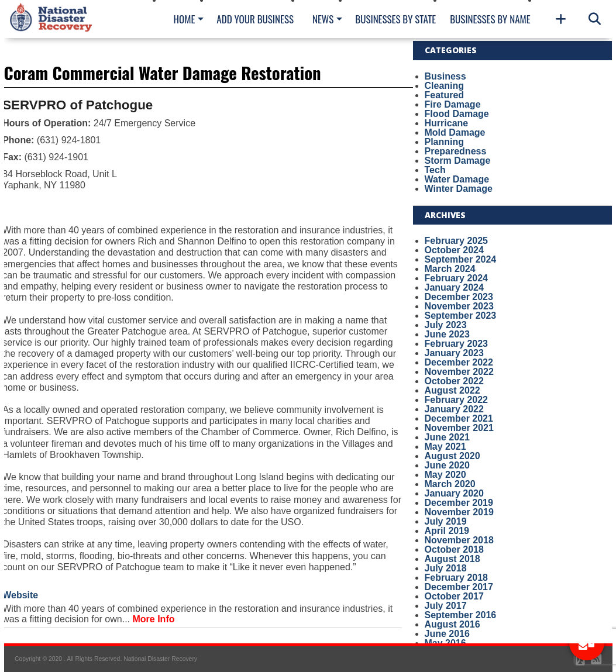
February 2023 (457, 344)
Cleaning (445, 86)
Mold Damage (455, 132)
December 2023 (459, 297)
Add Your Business (255, 19)
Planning (445, 142)
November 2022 (459, 372)
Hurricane (447, 123)
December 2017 (459, 587)
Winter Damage (459, 189)
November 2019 (459, 512)
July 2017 (446, 606)
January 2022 (454, 409)
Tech (435, 170)
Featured (445, 95)
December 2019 (459, 503)
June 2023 (447, 334)
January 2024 (454, 287)
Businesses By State (395, 19)
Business (445, 76)
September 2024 (461, 259)
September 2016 (461, 615)
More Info (154, 619)
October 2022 (454, 381)
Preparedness (456, 151)
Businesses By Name (490, 19)
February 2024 (457, 278)
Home (185, 19)
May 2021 (445, 447)
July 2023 (446, 325)
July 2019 (446, 521)
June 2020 (447, 465)
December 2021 (459, 418)
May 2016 (445, 643)
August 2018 (452, 559)
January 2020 (454, 493)
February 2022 (457, 400)
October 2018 (454, 549)
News (323, 19)
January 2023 (454, 353)
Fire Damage (453, 104)
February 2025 (457, 241)
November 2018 (459, 540)
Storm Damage (458, 161)
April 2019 (447, 531)
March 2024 (450, 269)
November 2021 (459, 428)
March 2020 (450, 484)
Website (20, 595)
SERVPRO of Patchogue (78, 105)
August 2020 (452, 456)
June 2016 (447, 634)
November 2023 (459, 306)
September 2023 (461, 316)
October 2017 (454, 596)
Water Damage (457, 179)
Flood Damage (457, 114)
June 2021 (447, 437)
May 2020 (445, 475)
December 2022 (459, 362)
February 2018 (457, 578)
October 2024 (454, 250)
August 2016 (452, 624)
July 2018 (446, 568)
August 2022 (452, 390)
